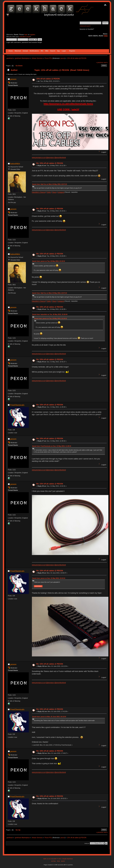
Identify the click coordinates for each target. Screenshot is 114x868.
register (33, 34)
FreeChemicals (17, 405)
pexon (63, 58)
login (26, 34)
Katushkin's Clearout (39, 192)
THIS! (106, 36)
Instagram (61, 192)
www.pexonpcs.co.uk (39, 157)
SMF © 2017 (57, 859)
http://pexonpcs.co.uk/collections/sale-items (68, 104)
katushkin (15, 164)
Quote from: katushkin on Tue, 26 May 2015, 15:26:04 (50, 314)
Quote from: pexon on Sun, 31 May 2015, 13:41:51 (49, 578)
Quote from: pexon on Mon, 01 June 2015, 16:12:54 (49, 717)
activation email (25, 37)
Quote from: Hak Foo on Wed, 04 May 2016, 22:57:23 (50, 184)
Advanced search (85, 26)
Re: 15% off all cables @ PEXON (50, 163)
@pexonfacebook (60, 157)
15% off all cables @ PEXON (48, 79)
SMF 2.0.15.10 (48, 859)
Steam (54, 192)
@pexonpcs (50, 157)
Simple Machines (68, 859)
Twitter (49, 192)
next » (106, 62)
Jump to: (87, 843)
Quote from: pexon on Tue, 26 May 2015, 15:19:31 (49, 261)
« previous (100, 62)
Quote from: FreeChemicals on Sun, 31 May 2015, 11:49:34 (52, 446)
